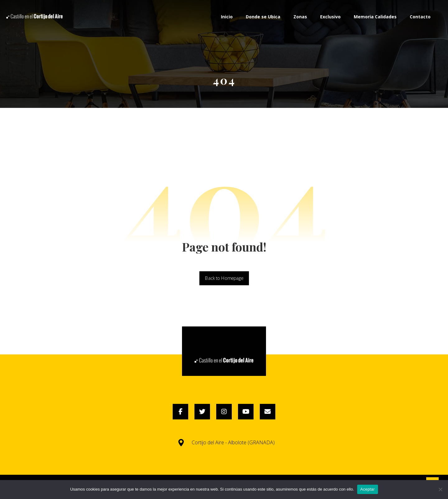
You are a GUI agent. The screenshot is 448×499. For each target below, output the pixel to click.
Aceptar (368, 489)
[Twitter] (202, 412)
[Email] (268, 412)
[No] (440, 489)
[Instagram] (224, 412)
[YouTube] (246, 412)
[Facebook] (180, 412)
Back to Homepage (224, 278)
